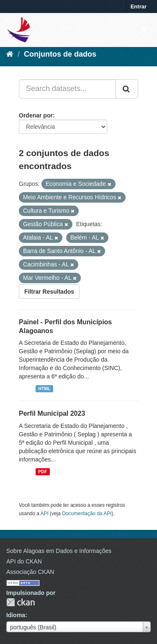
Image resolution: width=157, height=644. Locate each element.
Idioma (16, 615)
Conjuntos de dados (60, 54)
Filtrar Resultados (49, 292)
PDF (42, 472)
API (45, 514)
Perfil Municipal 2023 (52, 413)
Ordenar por (36, 115)
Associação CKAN (30, 572)
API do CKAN (24, 561)
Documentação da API (87, 514)
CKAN (21, 602)
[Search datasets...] (67, 89)
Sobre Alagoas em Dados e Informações (59, 551)
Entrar (139, 7)
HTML (44, 388)
